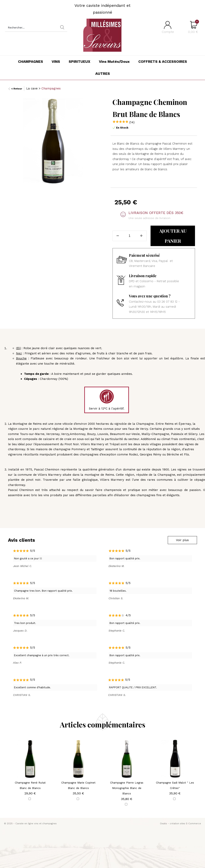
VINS (56, 61)
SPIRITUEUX (79, 61)
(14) (132, 122)
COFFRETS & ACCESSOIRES (163, 61)
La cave (32, 88)
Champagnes (51, 88)
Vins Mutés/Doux (114, 61)
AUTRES (103, 74)
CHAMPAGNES (31, 61)
